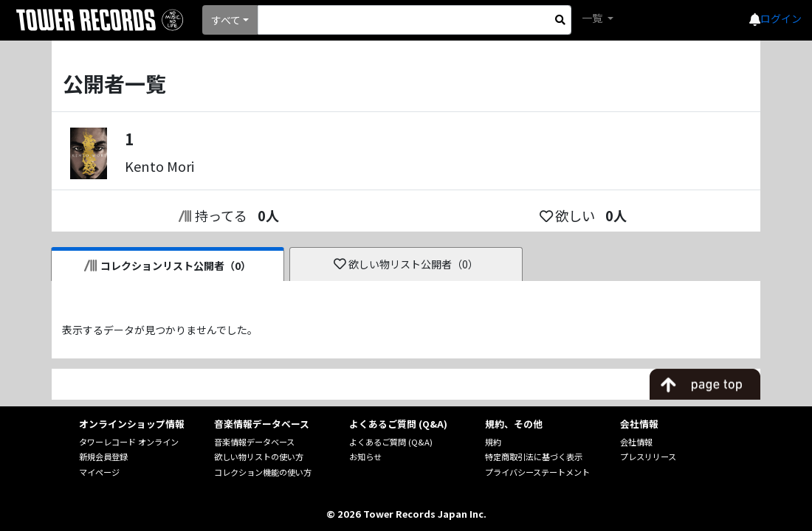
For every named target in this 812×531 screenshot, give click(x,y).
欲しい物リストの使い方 (259, 457)
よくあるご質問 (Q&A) (391, 442)
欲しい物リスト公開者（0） (406, 264)
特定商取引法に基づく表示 (534, 457)
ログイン (781, 18)
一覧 (593, 18)
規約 (493, 442)
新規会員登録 (103, 457)
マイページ (99, 472)
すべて (226, 20)
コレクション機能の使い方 (263, 472)
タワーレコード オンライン (129, 442)
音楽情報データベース (254, 442)
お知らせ (365, 457)
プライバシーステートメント (537, 472)
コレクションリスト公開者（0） (168, 265)
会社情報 (636, 442)
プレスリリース (648, 457)
